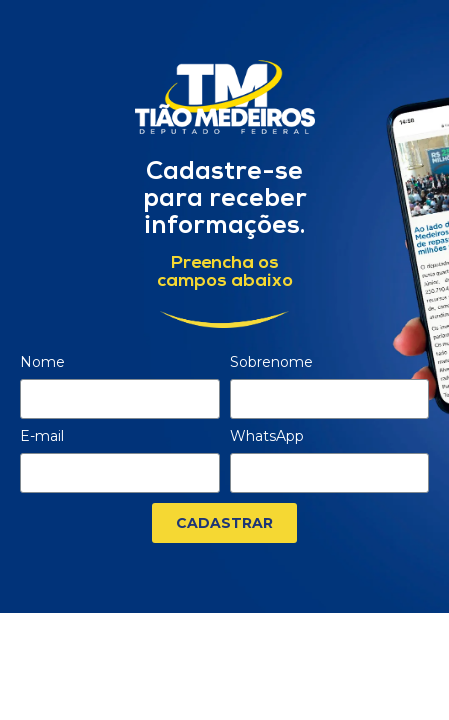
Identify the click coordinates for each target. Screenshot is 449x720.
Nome (42, 363)
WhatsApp (267, 437)
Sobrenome (271, 363)
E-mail (42, 437)
